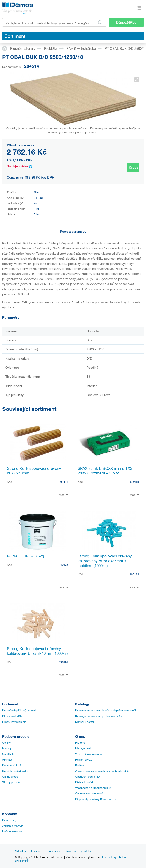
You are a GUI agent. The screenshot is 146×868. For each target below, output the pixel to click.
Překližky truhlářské (81, 48)
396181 (134, 574)
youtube (86, 851)
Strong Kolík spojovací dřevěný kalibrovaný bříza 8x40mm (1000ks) (37, 651)
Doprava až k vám (13, 765)
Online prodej (10, 776)
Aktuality (20, 851)
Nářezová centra (12, 831)
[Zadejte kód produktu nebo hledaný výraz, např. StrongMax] (54, 22)
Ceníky (6, 742)
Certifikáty (8, 754)
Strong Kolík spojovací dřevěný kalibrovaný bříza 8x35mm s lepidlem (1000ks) (105, 561)
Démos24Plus (126, 22)
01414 (64, 482)
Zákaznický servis (13, 826)
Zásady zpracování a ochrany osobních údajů (102, 771)
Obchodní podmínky (88, 776)
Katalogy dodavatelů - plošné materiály (99, 716)
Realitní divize (84, 759)
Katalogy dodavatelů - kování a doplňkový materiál (106, 710)
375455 (134, 482)
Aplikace (7, 759)
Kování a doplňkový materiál (19, 710)
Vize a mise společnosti (89, 754)
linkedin (71, 851)
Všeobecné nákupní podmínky (93, 788)
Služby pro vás (11, 782)
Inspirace (37, 851)
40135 (64, 565)
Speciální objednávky (15, 771)
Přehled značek (84, 782)
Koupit (133, 167)
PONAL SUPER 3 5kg (26, 556)
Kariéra (79, 765)
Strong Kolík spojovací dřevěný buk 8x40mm (34, 471)
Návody (7, 748)
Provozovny (9, 820)
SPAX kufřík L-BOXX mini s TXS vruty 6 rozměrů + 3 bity (105, 471)
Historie (80, 742)
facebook (54, 851)
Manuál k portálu (85, 722)
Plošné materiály (23, 48)
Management (83, 748)
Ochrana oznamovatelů (89, 793)
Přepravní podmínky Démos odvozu (97, 799)
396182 (64, 662)
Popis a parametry (100, 231)
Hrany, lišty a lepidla (14, 722)
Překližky (51, 48)
